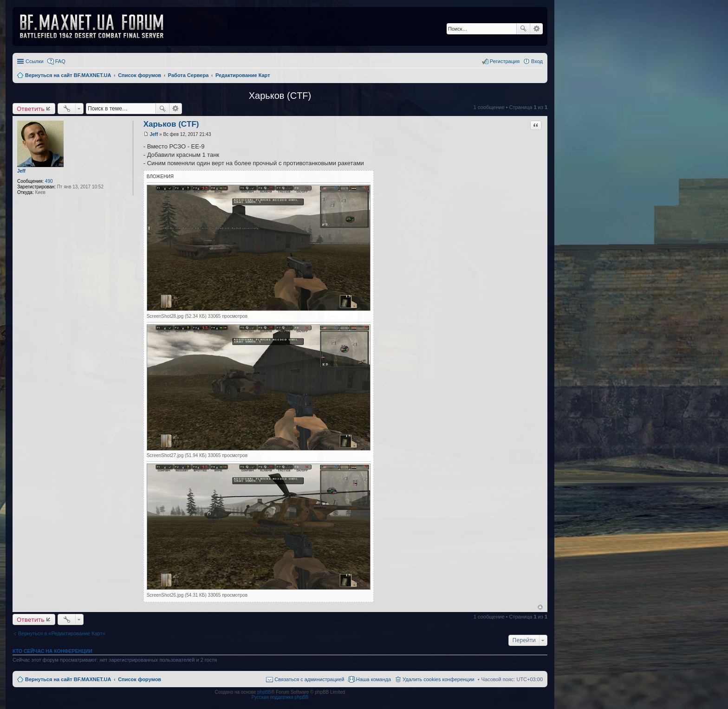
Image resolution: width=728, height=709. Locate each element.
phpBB (264, 692)
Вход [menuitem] (537, 61)
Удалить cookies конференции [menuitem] (439, 679)
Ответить (31, 109)
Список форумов (140, 679)
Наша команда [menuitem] (374, 679)
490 (49, 181)
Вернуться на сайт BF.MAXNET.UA (68, 679)
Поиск (523, 29)
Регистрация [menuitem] (505, 61)
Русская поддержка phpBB (280, 697)
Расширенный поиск (536, 29)
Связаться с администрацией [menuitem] (309, 679)
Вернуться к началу (540, 607)
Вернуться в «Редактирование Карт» (62, 633)
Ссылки (35, 61)
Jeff (21, 171)
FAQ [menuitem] (60, 61)
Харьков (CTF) (280, 96)
